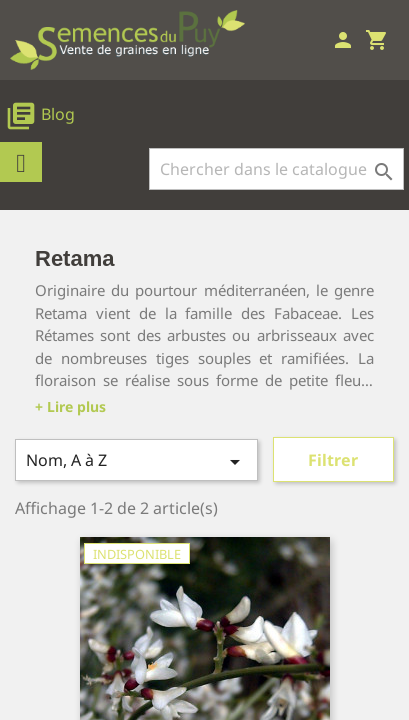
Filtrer (333, 460)
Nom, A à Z (136, 461)
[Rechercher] (276, 169)
